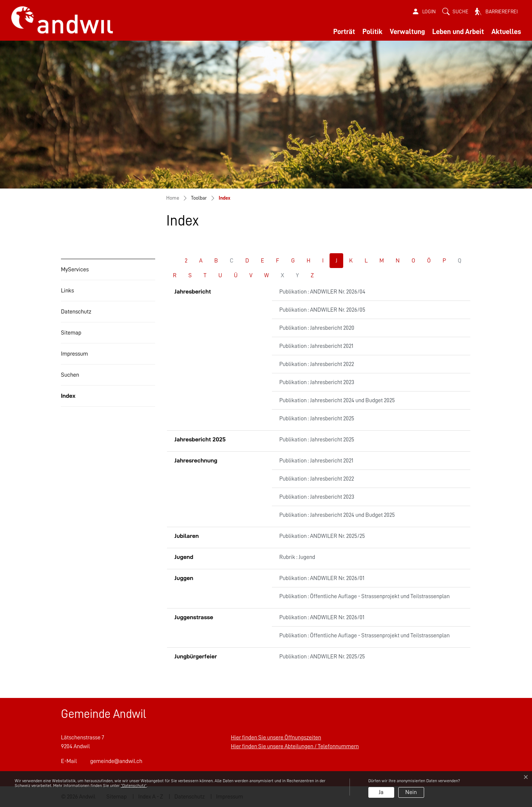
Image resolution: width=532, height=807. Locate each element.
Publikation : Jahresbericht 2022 (317, 364)
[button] (455, 12)
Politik (372, 31)
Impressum (74, 354)
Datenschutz (76, 312)
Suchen (70, 375)
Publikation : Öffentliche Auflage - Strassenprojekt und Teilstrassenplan (364, 596)
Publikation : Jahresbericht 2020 (317, 328)
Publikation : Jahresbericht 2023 (317, 382)
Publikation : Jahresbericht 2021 (316, 346)
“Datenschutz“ (134, 786)
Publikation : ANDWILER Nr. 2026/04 (322, 292)
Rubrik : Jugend (297, 557)
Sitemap (71, 333)
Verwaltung (407, 31)
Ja (381, 792)
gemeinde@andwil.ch (116, 761)
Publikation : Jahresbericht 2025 (317, 418)
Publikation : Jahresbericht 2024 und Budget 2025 (337, 400)
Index (79, 399)
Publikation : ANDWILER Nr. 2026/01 (322, 578)
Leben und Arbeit (458, 31)
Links (67, 291)
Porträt (344, 31)
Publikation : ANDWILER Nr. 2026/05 (322, 310)
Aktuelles (506, 31)
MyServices (75, 269)
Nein (411, 792)
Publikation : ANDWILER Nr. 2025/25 (322, 536)
